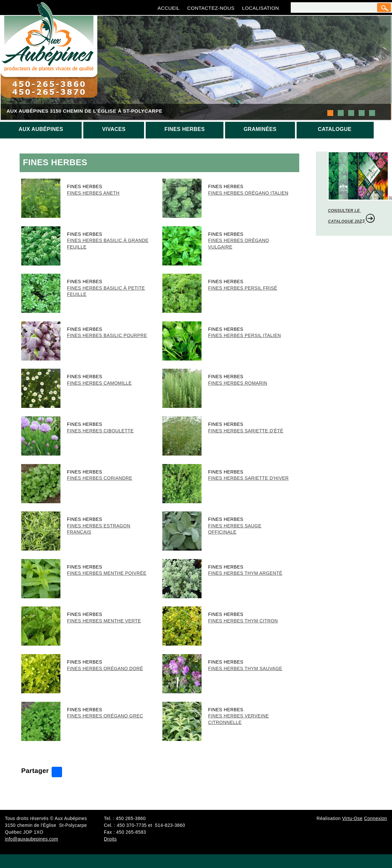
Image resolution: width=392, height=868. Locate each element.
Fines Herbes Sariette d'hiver (248, 478)
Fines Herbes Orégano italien (248, 193)
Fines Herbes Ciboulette (100, 431)
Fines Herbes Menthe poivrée (107, 573)
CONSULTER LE (344, 211)
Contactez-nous (211, 8)
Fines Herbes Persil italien (245, 335)
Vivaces (114, 129)
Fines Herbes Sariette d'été (246, 431)
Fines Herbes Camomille (99, 383)
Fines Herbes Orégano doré (105, 668)
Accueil (169, 8)
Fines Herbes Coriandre (100, 478)
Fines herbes (184, 129)
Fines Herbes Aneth (93, 193)
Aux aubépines (41, 129)
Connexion (376, 818)
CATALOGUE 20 (344, 221)
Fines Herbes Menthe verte (104, 621)
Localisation (261, 8)
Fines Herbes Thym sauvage (245, 668)
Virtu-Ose (352, 818)
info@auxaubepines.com (32, 839)
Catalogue (335, 129)
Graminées (260, 129)
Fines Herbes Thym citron (243, 621)
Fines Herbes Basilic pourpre (107, 335)
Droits (110, 839)
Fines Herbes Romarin (238, 383)
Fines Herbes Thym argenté (245, 573)
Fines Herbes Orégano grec (105, 716)
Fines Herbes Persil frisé (243, 288)
